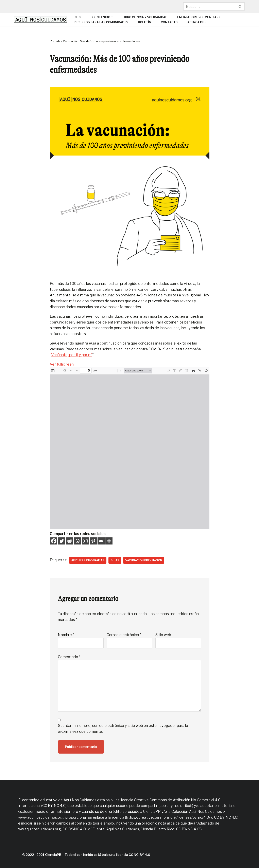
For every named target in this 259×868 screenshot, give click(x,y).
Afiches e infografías (88, 560)
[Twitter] (62, 541)
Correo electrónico (124, 635)
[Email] (101, 541)
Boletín (145, 22)
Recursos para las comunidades (101, 22)
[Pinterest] (93, 541)
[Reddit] (70, 541)
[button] (112, 17)
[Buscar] (209, 6)
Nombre (66, 635)
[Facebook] (54, 541)
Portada (55, 41)
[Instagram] (85, 541)
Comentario (69, 657)
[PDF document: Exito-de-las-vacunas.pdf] (130, 448)
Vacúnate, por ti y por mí (72, 355)
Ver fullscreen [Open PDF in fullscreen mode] (62, 364)
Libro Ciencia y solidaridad (145, 17)
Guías (115, 560)
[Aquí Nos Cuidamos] (40, 20)
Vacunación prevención (144, 560)
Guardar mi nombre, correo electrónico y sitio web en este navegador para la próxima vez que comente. (123, 728)
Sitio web (163, 635)
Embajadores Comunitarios (200, 17)
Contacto (169, 22)
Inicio (78, 17)
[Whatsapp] (77, 541)
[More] (109, 541)
